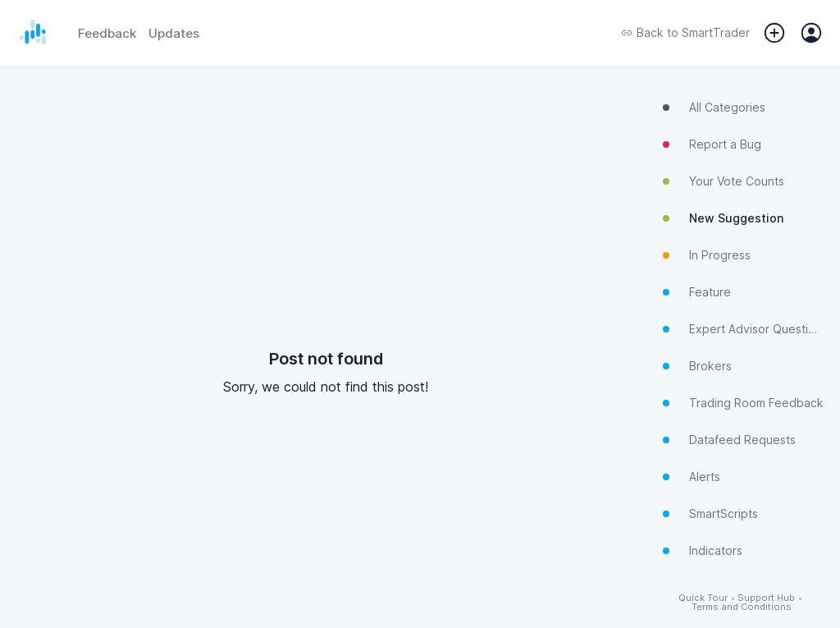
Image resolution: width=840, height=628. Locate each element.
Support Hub (766, 598)
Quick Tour (703, 598)
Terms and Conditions (742, 607)
